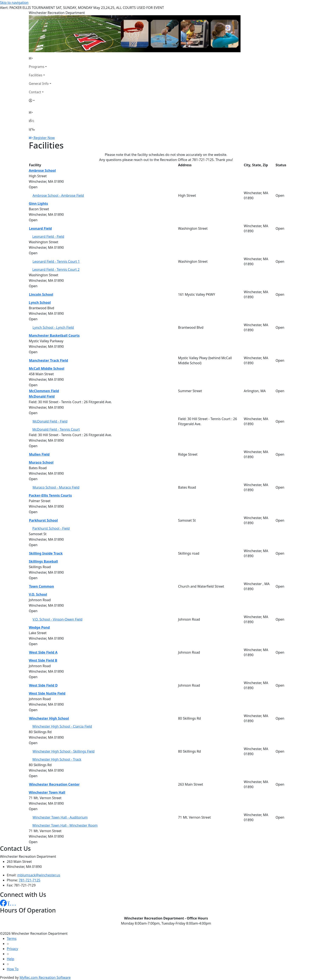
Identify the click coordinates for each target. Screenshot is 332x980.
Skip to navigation (14, 3)
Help (10, 959)
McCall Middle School (47, 368)
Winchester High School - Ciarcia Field (62, 726)
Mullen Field (39, 454)
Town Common (41, 586)
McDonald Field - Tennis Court (56, 429)
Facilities (36, 75)
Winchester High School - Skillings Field (64, 751)
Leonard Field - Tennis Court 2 (56, 269)
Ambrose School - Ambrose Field (58, 195)
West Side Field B (43, 660)
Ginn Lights (38, 203)
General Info (39, 84)
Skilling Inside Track (46, 553)
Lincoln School (41, 294)
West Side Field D (43, 685)
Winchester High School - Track (57, 759)
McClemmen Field (44, 391)
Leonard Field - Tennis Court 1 (56, 261)
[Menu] (32, 129)
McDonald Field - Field (50, 421)
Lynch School (40, 302)
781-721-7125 (30, 880)
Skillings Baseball (43, 561)
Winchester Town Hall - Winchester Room (65, 825)
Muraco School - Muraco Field (56, 487)
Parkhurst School (43, 520)
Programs (37, 67)
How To (13, 969)
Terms (12, 939)
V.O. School (38, 594)
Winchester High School (49, 718)
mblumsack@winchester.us (39, 875)
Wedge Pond (39, 627)
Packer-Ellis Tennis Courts (50, 495)
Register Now (44, 138)
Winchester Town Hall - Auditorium (60, 817)
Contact (35, 92)
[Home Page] (40, 58)
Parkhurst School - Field (51, 528)
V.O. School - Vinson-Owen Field (57, 619)
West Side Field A (43, 652)
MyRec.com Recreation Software (45, 977)
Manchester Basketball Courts (54, 335)
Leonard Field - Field (48, 236)
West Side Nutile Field (47, 693)
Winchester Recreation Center (54, 784)
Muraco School (41, 462)
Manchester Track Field (48, 360)
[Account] (40, 100)
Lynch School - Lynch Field (53, 327)
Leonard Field (40, 228)
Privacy (12, 949)
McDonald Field (42, 396)
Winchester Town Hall (47, 792)
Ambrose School (42, 170)
